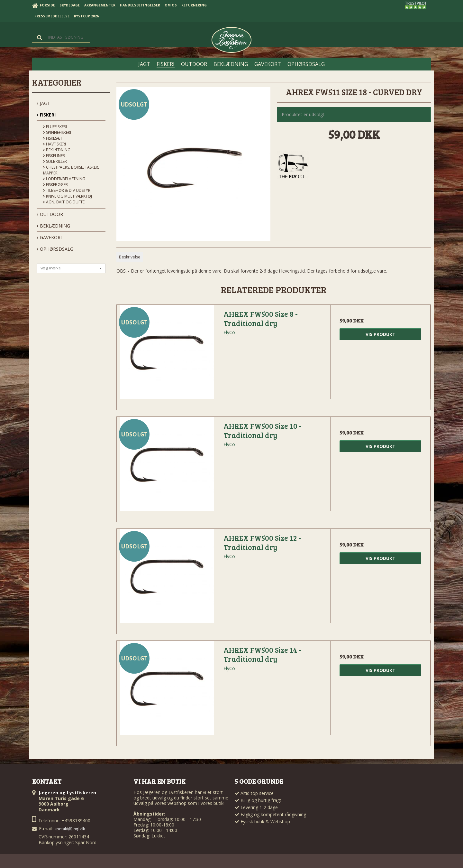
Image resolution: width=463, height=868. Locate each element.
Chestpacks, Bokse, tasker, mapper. (71, 170)
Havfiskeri (54, 144)
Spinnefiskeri (57, 132)
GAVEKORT (50, 237)
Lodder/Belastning (64, 179)
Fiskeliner (54, 156)
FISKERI (46, 115)
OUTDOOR (50, 214)
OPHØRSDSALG (55, 249)
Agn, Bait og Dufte (64, 202)
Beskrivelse (130, 257)
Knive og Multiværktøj (68, 196)
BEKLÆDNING (53, 226)
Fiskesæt (53, 138)
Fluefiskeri (55, 127)
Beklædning (57, 150)
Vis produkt (381, 334)
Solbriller (55, 161)
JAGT (43, 103)
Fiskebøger (55, 185)
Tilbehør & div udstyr (67, 190)
